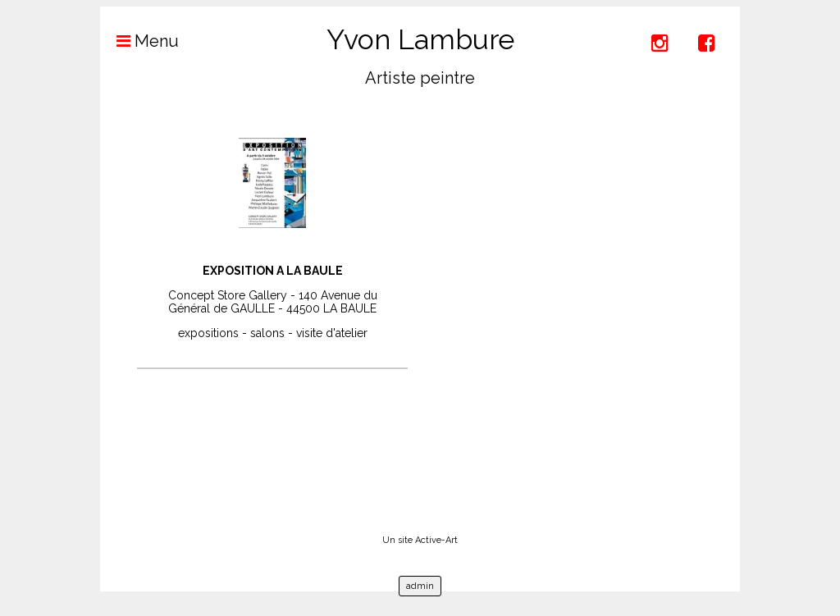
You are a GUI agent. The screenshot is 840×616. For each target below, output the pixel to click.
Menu (139, 41)
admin (420, 586)
